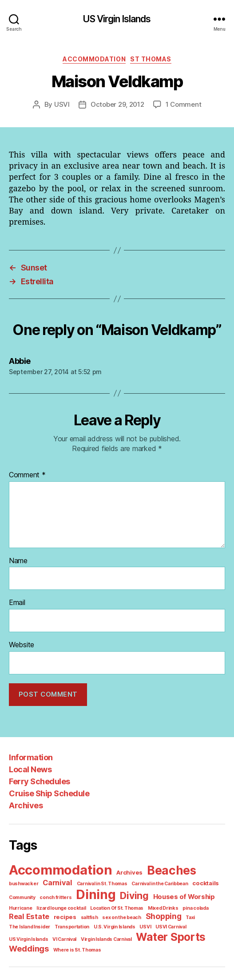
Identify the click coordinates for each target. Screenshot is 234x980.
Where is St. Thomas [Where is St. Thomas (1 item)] (143, 924)
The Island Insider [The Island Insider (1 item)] (165, 903)
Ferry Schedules (38, 769)
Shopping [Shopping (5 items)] (111, 902)
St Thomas (149, 59)
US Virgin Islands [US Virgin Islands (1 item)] (120, 912)
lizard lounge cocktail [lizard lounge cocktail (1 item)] (32, 894)
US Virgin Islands (117, 19)
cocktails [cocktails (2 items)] (164, 870)
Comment (26, 465)
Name (18, 550)
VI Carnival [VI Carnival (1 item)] (154, 912)
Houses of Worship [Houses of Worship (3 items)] (145, 883)
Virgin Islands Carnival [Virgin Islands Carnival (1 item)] (194, 912)
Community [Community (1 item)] (193, 870)
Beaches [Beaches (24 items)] (165, 858)
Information (30, 745)
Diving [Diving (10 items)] (98, 882)
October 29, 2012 (118, 104)
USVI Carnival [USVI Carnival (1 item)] (82, 912)
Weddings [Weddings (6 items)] (98, 923)
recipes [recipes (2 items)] (19, 903)
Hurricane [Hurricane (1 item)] (189, 883)
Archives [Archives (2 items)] (126, 860)
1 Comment (181, 104)
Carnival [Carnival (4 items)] (23, 869)
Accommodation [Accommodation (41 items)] (59, 857)
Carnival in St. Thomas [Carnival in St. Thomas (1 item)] (65, 870)
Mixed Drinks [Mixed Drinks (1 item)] (128, 894)
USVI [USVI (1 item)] (58, 912)
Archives (25, 793)
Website (21, 633)
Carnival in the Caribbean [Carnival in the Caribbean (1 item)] (121, 870)
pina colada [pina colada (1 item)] (158, 894)
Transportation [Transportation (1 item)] (204, 903)
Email (18, 592)
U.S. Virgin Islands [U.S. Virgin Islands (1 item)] (28, 912)
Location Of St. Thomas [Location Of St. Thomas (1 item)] (84, 894)
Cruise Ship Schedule (48, 781)
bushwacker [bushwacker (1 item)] (206, 860)
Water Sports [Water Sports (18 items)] (42, 922)
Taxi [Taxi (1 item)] (137, 903)
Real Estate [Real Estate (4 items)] (194, 893)
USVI (65, 104)
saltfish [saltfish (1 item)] (41, 903)
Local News (30, 757)
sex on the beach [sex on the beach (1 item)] (71, 903)
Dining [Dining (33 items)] (61, 881)
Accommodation (96, 59)
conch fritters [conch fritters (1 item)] (23, 883)
